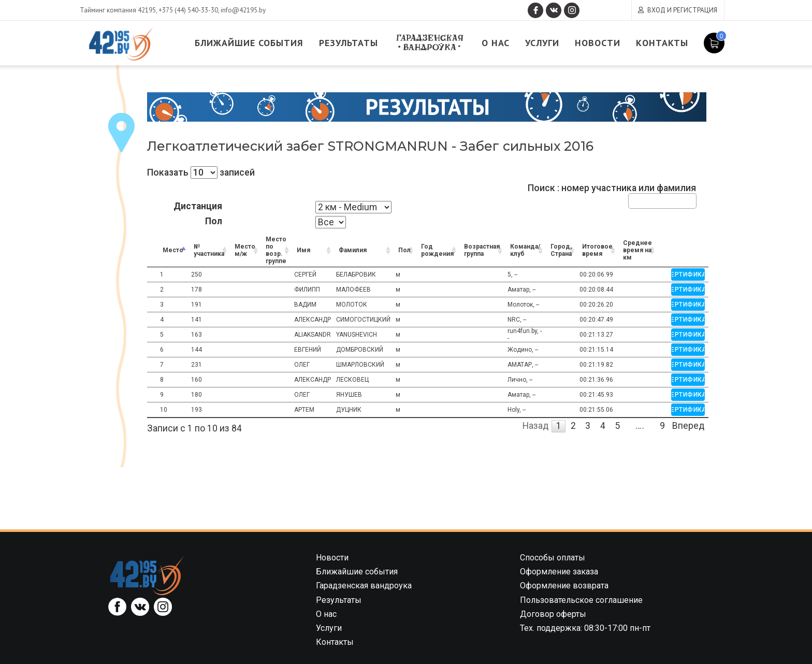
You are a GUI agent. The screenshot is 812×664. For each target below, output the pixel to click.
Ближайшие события (249, 43)
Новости (598, 43)
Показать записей (201, 172)
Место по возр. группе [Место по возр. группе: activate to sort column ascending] (276, 250)
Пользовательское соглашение (581, 600)
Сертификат (688, 275)
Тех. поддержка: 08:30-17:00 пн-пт (585, 628)
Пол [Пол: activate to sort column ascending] (404, 250)
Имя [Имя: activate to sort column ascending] (303, 250)
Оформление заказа (559, 572)
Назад (535, 426)
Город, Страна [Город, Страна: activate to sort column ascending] (561, 250)
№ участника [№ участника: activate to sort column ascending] (209, 250)
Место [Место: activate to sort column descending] (173, 250)
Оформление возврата (564, 586)
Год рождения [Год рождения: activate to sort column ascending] (437, 250)
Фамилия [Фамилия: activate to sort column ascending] (353, 250)
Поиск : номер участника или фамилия (612, 196)
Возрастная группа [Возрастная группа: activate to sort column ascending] (482, 250)
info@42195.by (243, 10)
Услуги (542, 43)
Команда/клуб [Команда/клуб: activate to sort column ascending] (525, 250)
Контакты (662, 43)
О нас (496, 43)
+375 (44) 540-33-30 (188, 10)
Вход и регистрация (682, 10)
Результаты (349, 43)
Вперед (688, 426)
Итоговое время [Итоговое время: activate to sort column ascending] (597, 250)
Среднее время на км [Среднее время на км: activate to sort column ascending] (637, 250)
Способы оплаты (553, 558)
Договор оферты (553, 614)
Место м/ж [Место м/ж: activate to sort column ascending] (245, 250)
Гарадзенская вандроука (430, 43)
